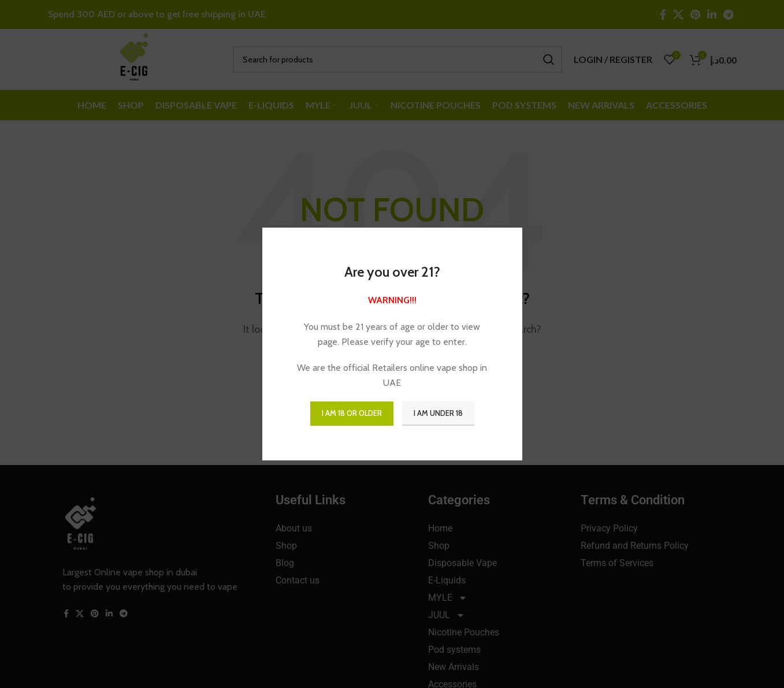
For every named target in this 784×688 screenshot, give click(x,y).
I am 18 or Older (352, 413)
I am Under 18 (438, 413)
